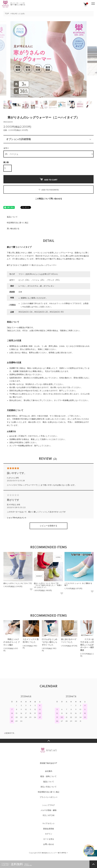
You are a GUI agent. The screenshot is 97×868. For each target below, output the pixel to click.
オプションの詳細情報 (19, 139)
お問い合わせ (49, 844)
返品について (12, 217)
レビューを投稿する (49, 526)
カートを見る (49, 839)
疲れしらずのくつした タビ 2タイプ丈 (18, 583)
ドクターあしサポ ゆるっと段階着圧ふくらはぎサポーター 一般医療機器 (88, 645)
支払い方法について (48, 787)
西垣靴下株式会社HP (48, 763)
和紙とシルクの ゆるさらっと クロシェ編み (12, 642)
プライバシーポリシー (49, 797)
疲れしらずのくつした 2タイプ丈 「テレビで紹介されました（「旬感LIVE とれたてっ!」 (48, 585)
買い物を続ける (13, 229)
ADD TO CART (48, 179)
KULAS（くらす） (19, 14)
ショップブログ (48, 805)
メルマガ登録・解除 (48, 810)
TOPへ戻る (48, 741)
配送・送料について (48, 776)
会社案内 (49, 771)
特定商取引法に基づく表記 (18, 223)
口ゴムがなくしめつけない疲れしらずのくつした (50, 642)
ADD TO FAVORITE (48, 190)
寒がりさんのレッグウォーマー (44, 265)
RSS (45, 816)
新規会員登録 (49, 829)
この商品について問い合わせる (49, 199)
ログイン (49, 834)
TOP (7, 14)
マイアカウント (48, 824)
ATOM (51, 816)
